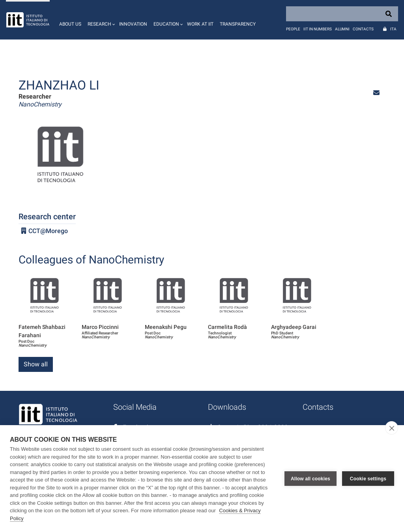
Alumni (342, 29)
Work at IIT (200, 24)
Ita (393, 29)
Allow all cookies (310, 479)
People (293, 29)
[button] (100, 20)
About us (70, 24)
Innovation (133, 24)
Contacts (363, 29)
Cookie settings (368, 479)
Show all (36, 364)
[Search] (342, 14)
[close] (392, 428)
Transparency (238, 24)
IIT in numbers (318, 29)
